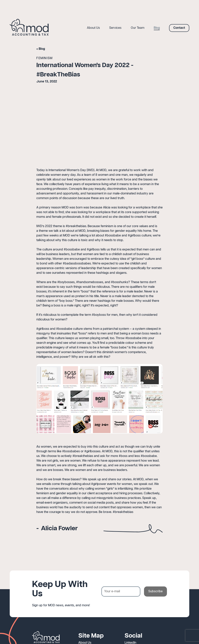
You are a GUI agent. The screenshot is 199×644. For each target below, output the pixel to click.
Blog (42, 49)
